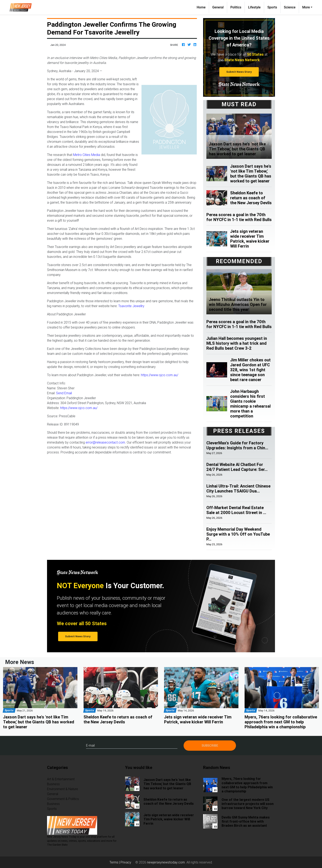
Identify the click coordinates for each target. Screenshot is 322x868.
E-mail (90, 745)
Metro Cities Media (87, 155)
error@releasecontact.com (105, 442)
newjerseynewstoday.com (166, 862)
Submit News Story (239, 72)
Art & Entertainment (61, 779)
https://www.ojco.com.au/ (160, 375)
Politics (236, 7)
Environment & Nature (63, 789)
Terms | (115, 862)
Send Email (64, 393)
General (218, 7)
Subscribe (210, 745)
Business (53, 784)
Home (203, 7)
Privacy (126, 862)
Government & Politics (63, 799)
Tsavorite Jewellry (131, 306)
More (306, 7)
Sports (272, 7)
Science (290, 7)
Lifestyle (254, 7)
